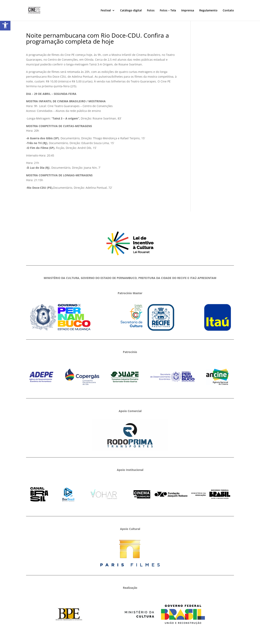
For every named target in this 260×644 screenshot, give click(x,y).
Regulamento (208, 11)
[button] (5, 25)
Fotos (151, 11)
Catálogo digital (131, 11)
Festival (106, 11)
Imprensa (188, 11)
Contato (228, 11)
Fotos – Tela (168, 11)
